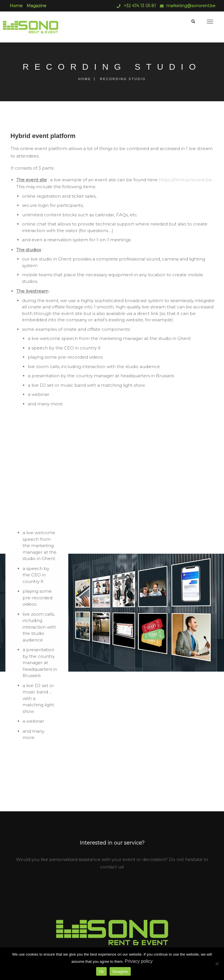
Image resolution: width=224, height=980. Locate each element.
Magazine (36, 6)
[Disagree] (217, 964)
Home (16, 6)
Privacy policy (139, 961)
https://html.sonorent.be (185, 180)
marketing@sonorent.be (191, 6)
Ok (101, 972)
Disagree (120, 972)
